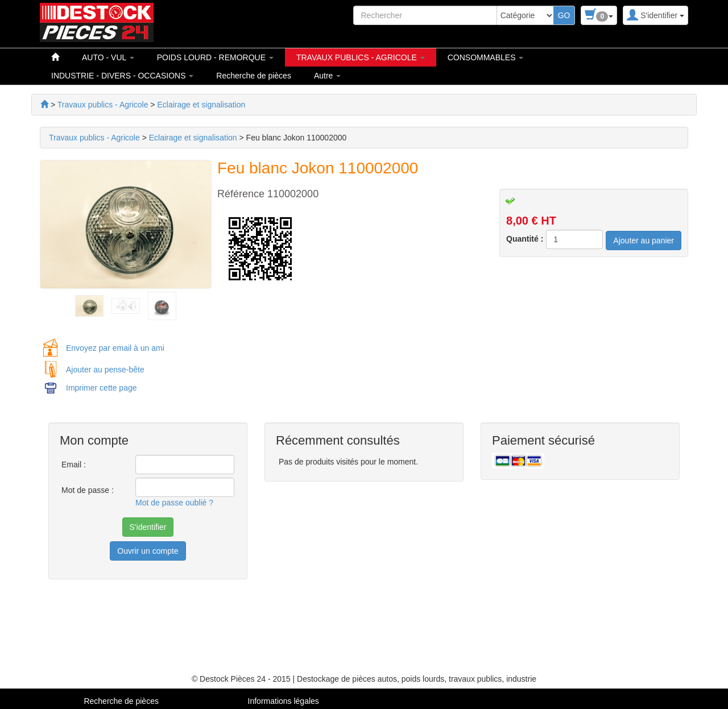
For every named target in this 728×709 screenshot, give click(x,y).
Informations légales (284, 701)
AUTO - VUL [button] (108, 57)
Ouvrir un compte (148, 551)
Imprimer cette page (102, 388)
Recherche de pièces (254, 76)
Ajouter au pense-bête (105, 370)
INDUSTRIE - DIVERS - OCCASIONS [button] (122, 76)
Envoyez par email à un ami (115, 348)
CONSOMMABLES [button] (486, 57)
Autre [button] (327, 76)
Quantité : (525, 239)
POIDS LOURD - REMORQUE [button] (215, 57)
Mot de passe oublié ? (174, 503)
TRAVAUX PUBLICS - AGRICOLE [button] (361, 57)
